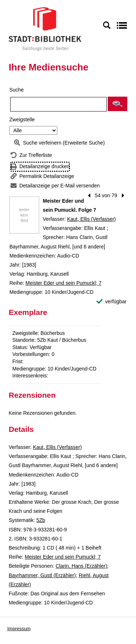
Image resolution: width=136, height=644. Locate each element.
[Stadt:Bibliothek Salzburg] (45, 29)
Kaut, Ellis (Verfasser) (92, 219)
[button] (118, 104)
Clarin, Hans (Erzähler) (81, 566)
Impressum (19, 629)
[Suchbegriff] (58, 104)
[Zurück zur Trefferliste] (31, 155)
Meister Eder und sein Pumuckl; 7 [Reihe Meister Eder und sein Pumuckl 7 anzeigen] (63, 283)
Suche (17, 90)
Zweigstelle (22, 120)
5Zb (41, 520)
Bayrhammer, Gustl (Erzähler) (42, 575)
